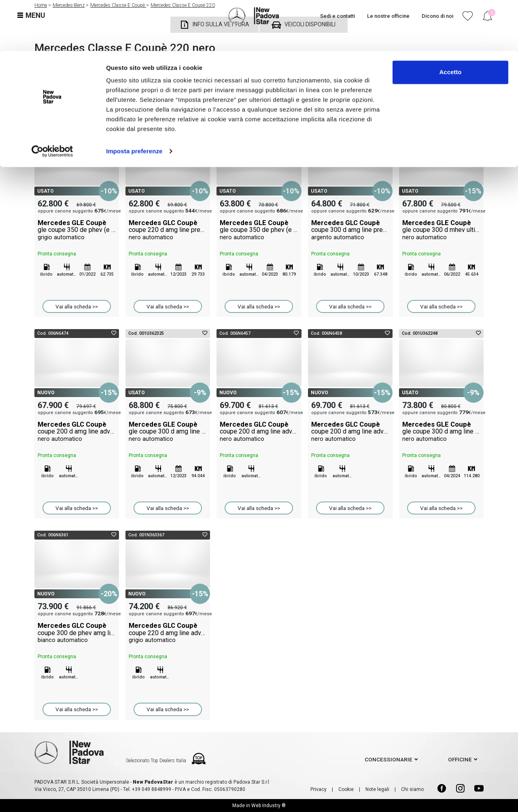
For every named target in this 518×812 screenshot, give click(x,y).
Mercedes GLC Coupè (168, 230)
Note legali (377, 789)
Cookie (346, 789)
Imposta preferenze (134, 100)
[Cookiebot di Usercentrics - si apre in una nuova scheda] (52, 100)
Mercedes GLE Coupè (77, 230)
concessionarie (388, 759)
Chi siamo (412, 789)
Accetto (450, 21)
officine (460, 759)
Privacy (318, 789)
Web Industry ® (269, 806)
